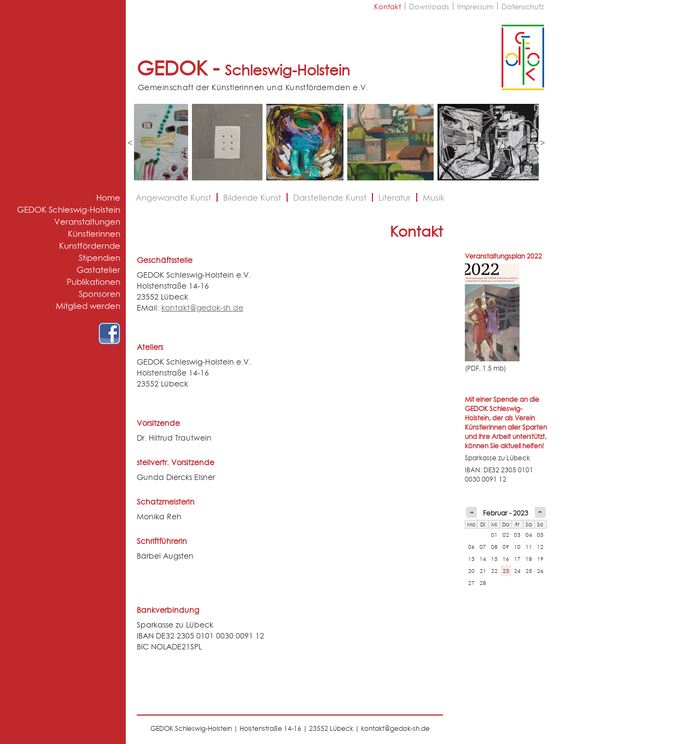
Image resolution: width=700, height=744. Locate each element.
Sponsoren (100, 294)
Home (108, 198)
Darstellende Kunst (330, 198)
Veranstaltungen (87, 222)
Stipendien (100, 258)
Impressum (475, 7)
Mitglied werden (88, 306)
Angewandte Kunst (173, 198)
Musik (434, 198)
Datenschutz (523, 7)
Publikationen (94, 282)
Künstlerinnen (94, 234)
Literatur (395, 198)
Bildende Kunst (252, 198)
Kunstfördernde (90, 246)
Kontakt (387, 7)
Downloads (429, 7)
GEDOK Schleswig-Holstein (69, 210)
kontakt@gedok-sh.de (202, 308)
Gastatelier (98, 270)
